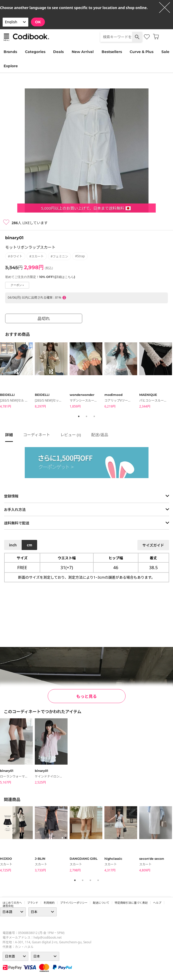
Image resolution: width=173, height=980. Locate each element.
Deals (58, 52)
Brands (10, 52)
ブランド (33, 903)
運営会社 (8, 906)
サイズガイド (153, 545)
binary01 (14, 238)
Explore (11, 66)
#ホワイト (15, 256)
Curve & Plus (142, 52)
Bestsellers (112, 52)
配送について (101, 903)
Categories (35, 52)
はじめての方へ (12, 903)
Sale (165, 52)
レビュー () (71, 435)
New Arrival (83, 52)
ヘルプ (157, 903)
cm (30, 545)
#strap (80, 256)
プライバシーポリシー (74, 903)
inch (13, 545)
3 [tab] (94, 416)
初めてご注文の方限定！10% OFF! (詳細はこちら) (40, 277)
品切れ (44, 319)
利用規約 (49, 903)
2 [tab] (87, 416)
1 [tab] (79, 416)
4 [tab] (98, 880)
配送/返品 (100, 435)
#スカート (37, 256)
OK (38, 22)
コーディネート (37, 435)
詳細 (9, 435)
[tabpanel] (17, 376)
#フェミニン (60, 256)
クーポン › (17, 285)
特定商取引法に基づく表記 (131, 903)
